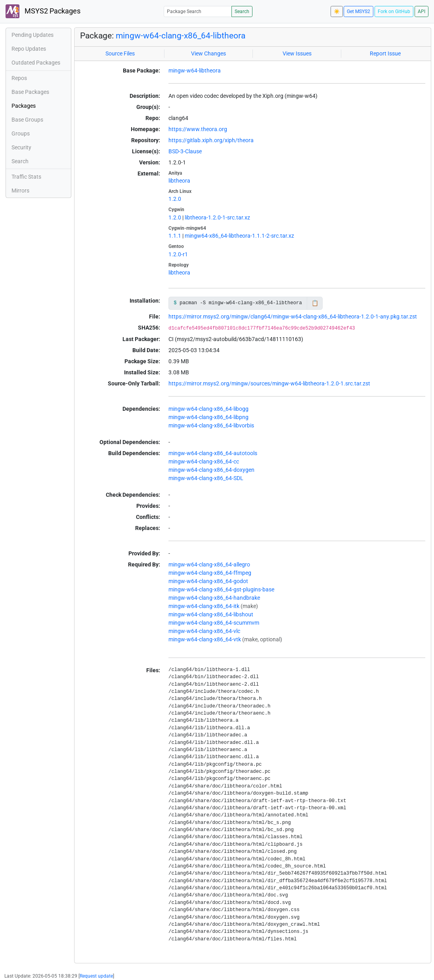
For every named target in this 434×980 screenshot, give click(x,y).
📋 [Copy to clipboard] (315, 303)
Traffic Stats (26, 177)
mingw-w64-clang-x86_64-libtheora (181, 35)
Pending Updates (33, 35)
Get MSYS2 (358, 11)
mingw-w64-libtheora (195, 71)
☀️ (337, 11)
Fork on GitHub (394, 11)
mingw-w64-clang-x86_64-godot (208, 581)
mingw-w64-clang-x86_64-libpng (208, 417)
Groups (21, 133)
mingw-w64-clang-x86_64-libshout (211, 614)
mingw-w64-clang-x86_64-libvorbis (211, 425)
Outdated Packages (36, 63)
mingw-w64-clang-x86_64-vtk (205, 639)
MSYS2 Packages (43, 11)
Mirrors (20, 191)
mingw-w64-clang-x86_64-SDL (206, 478)
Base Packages (30, 92)
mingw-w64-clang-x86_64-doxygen (211, 470)
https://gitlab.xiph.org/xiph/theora (211, 140)
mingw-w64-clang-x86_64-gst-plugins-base (221, 589)
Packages (24, 106)
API (422, 11)
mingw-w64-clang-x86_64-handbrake (214, 598)
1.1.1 (175, 236)
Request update (96, 976)
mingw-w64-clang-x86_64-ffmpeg (210, 573)
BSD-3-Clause (185, 151)
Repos (19, 78)
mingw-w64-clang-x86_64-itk (204, 606)
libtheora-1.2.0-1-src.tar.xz (217, 217)
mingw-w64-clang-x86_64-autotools (213, 453)
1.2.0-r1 (178, 254)
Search (242, 11)
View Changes (208, 53)
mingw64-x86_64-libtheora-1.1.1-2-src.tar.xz (239, 236)
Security (21, 147)
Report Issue (385, 53)
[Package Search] (198, 11)
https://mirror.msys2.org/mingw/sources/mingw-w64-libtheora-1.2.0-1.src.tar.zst (269, 383)
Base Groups (27, 120)
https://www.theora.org (198, 129)
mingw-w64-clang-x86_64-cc (204, 461)
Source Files (120, 53)
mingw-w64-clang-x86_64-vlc (204, 631)
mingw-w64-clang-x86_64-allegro (209, 564)
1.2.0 (175, 199)
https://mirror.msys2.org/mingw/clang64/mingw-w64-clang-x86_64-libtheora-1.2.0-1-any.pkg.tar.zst (293, 316)
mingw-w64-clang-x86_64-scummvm (214, 623)
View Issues (297, 53)
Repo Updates (29, 49)
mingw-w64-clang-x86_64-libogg (208, 409)
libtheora (179, 181)
